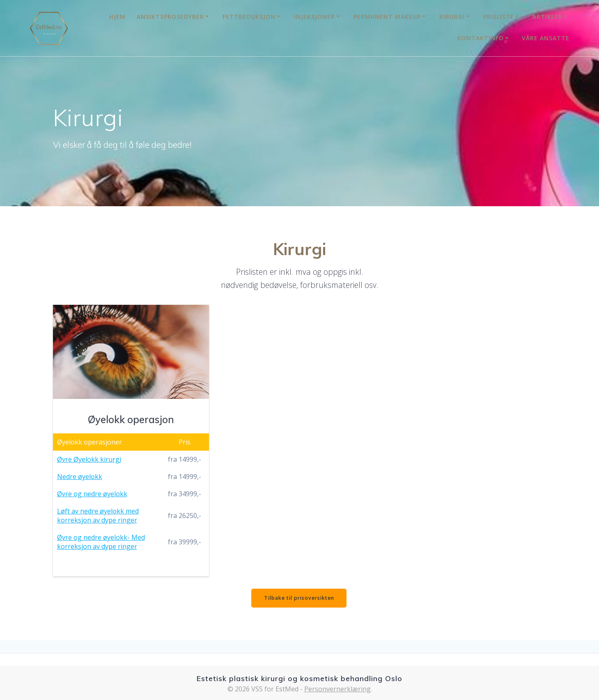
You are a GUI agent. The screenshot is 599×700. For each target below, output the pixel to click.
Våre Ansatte (546, 38)
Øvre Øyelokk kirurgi (89, 459)
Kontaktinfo (481, 38)
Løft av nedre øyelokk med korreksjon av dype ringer (98, 516)
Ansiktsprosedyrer (170, 17)
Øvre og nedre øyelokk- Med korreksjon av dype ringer (101, 542)
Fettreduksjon (249, 17)
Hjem (117, 17)
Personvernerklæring (337, 689)
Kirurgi (452, 17)
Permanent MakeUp (387, 17)
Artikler (547, 17)
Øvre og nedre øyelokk (92, 494)
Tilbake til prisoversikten (299, 599)
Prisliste (499, 17)
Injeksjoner (314, 17)
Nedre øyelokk (80, 477)
